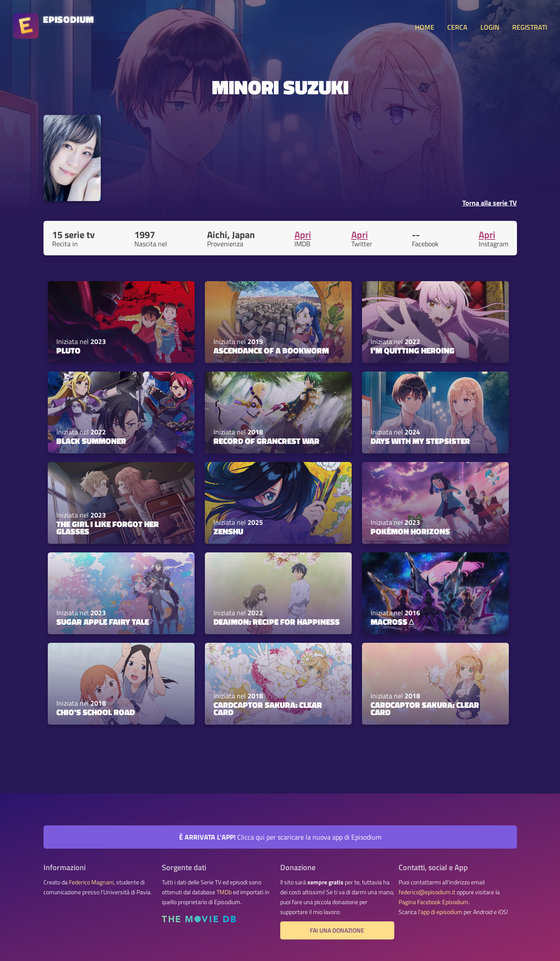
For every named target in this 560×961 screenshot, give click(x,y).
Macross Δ (393, 622)
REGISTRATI (530, 27)
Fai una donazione (337, 930)
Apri (303, 235)
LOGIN (490, 27)
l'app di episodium (440, 912)
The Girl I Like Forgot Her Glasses (108, 528)
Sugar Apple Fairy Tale (103, 622)
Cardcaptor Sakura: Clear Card (268, 708)
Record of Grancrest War (266, 441)
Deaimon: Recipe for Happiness (277, 622)
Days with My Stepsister (420, 441)
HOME (425, 27)
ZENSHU (228, 531)
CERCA (457, 27)
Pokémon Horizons (410, 531)
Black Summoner (91, 441)
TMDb (224, 892)
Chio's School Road (96, 712)
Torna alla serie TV (490, 203)
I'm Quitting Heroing (413, 350)
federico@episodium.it (427, 892)
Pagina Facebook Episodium (433, 902)
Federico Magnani (91, 882)
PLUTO (68, 350)
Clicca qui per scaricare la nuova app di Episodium (280, 837)
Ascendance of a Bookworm (271, 350)
